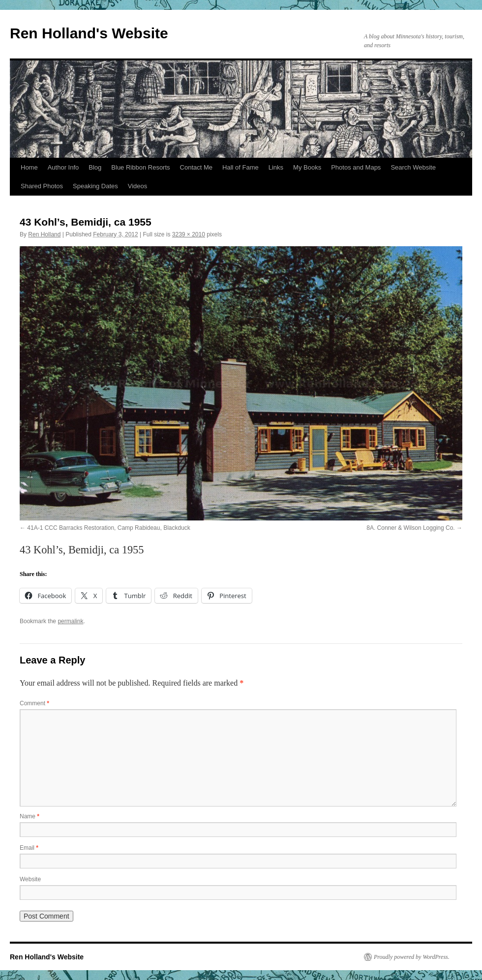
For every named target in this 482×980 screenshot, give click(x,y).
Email (29, 848)
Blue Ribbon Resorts (140, 167)
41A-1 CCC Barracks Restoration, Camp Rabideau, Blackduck (108, 528)
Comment (34, 703)
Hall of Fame (241, 167)
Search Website (413, 167)
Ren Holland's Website (89, 33)
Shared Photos (42, 186)
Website (30, 879)
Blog (95, 167)
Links (276, 167)
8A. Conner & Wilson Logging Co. (410, 528)
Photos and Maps (356, 167)
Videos (138, 186)
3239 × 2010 (189, 234)
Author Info (63, 167)
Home (29, 167)
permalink (70, 621)
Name (30, 816)
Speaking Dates (95, 186)
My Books (307, 167)
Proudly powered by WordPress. (412, 957)
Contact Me (196, 167)
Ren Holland (44, 234)
